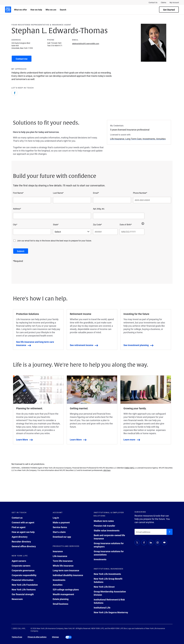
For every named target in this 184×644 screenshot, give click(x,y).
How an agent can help (23, 532)
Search (63, 10)
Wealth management (63, 594)
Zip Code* (97, 224)
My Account (174, 2)
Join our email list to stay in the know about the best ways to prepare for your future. (54, 241)
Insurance (58, 551)
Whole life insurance (63, 566)
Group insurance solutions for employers (109, 545)
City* (15, 224)
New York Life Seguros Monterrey (111, 612)
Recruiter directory (21, 542)
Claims (163, 2)
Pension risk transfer (104, 526)
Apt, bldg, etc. (99, 209)
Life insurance (60, 556)
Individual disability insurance (68, 575)
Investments (59, 580)
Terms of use (17, 637)
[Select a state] (72, 232)
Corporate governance (23, 570)
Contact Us (153, 2)
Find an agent (19, 527)
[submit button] (21, 251)
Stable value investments (107, 530)
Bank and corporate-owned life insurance (109, 537)
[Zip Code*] (105, 232)
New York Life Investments (107, 574)
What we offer (21, 10)
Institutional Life (102, 608)
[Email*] (112, 200)
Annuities (58, 585)
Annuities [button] (161, 139)
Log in (56, 518)
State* (56, 224)
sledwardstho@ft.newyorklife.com (86, 44)
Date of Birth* (126, 224)
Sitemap (55, 637)
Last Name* (58, 193)
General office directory (24, 546)
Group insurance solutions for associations (109, 553)
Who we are (51, 10)
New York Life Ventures (24, 589)
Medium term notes (104, 521)
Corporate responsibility (24, 575)
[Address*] (52, 216)
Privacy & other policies (37, 637)
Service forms (60, 527)
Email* (96, 193)
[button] (143, 224)
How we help (36, 10)
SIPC (132, 468)
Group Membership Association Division (110, 593)
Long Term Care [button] (133, 139)
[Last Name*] (72, 200)
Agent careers (19, 561)
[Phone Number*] (152, 200)
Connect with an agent (23, 522)
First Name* (18, 193)
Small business (60, 604)
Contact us (17, 518)
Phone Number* (140, 193)
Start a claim (59, 532)
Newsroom (17, 599)
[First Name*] (32, 200)
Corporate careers (21, 566)
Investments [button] (149, 139)
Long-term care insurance (66, 570)
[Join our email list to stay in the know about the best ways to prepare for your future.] (14, 241)
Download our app (62, 537)
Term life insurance (63, 561)
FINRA (127, 468)
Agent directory (20, 537)
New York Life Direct (104, 587)
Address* (17, 209)
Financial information (23, 580)
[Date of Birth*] (132, 232)
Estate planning (61, 599)
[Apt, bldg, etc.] (119, 216)
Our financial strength (23, 594)
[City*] (32, 232)
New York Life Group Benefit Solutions (108, 580)
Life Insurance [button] (117, 139)
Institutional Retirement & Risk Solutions (109, 601)
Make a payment (61, 522)
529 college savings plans (66, 589)
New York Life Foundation (25, 585)
